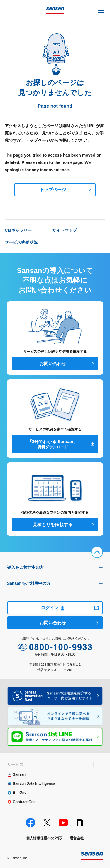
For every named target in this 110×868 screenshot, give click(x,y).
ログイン (53, 608)
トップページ (53, 190)
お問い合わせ (53, 363)
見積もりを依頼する (53, 524)
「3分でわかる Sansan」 (53, 444)
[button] (101, 10)
